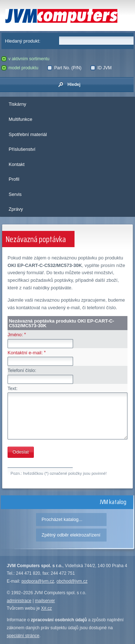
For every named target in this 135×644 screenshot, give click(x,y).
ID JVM (101, 68)
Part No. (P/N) (64, 68)
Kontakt (17, 164)
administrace (19, 601)
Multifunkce (21, 119)
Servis (15, 194)
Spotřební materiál (28, 134)
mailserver (45, 601)
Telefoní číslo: (22, 370)
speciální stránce (23, 636)
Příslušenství (22, 149)
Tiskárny (17, 104)
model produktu (20, 68)
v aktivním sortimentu (26, 59)
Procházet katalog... (62, 519)
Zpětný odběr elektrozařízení (71, 535)
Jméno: (15, 335)
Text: (12, 388)
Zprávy (16, 209)
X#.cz (46, 608)
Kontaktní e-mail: (25, 353)
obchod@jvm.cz (72, 581)
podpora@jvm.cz (38, 581)
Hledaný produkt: (23, 41)
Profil (14, 179)
